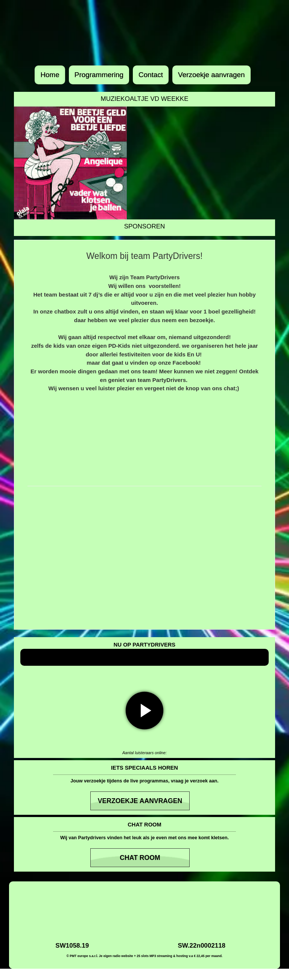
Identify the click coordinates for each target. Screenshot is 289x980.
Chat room (140, 858)
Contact (151, 75)
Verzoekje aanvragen (211, 75)
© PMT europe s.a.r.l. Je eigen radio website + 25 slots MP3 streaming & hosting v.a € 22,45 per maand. (144, 956)
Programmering (99, 75)
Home (50, 75)
